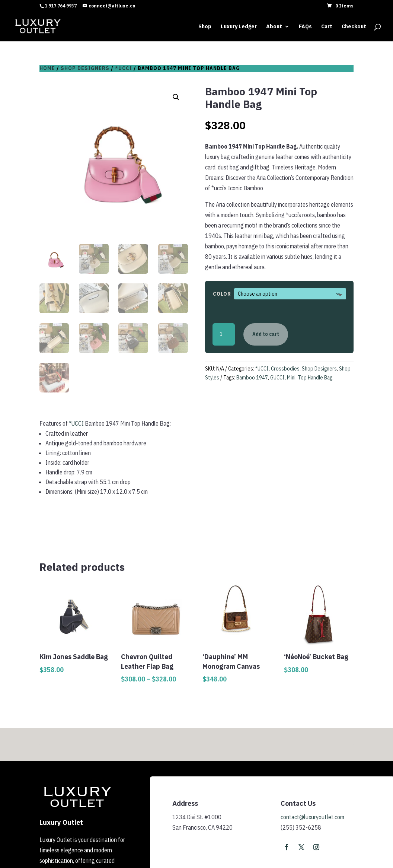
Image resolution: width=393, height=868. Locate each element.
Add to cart (266, 334)
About (274, 27)
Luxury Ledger (239, 27)
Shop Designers (85, 68)
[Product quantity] (224, 334)
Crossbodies (285, 369)
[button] (176, 97)
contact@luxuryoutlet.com (312, 817)
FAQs (305, 27)
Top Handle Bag (315, 378)
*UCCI (124, 68)
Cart (327, 27)
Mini (291, 378)
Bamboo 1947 (252, 378)
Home (47, 68)
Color (222, 294)
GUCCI (277, 378)
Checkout (354, 27)
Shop (205, 27)
